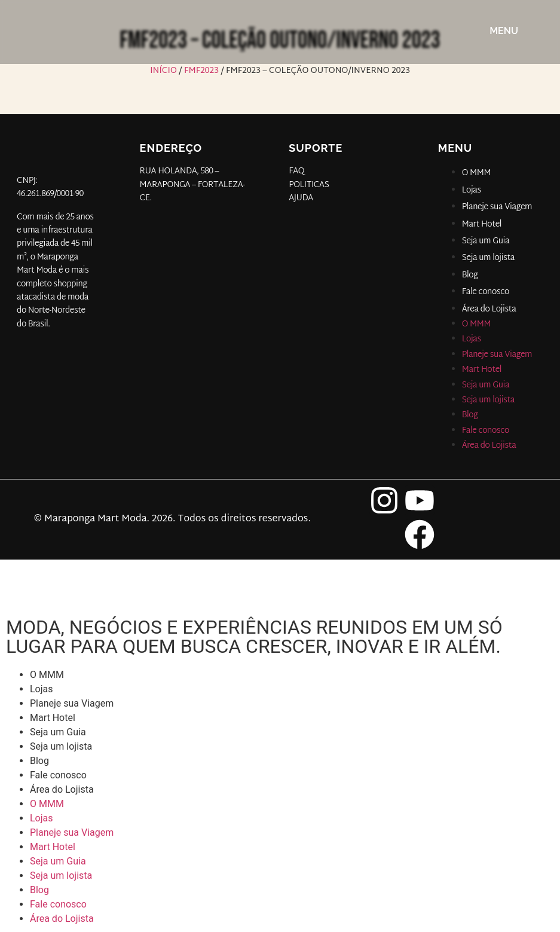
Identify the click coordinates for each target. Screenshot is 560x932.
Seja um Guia (486, 241)
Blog (470, 275)
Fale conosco (486, 292)
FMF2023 (201, 71)
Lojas (472, 190)
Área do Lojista (489, 309)
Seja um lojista (488, 258)
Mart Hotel (482, 224)
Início (163, 71)
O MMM (477, 173)
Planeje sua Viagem (497, 207)
